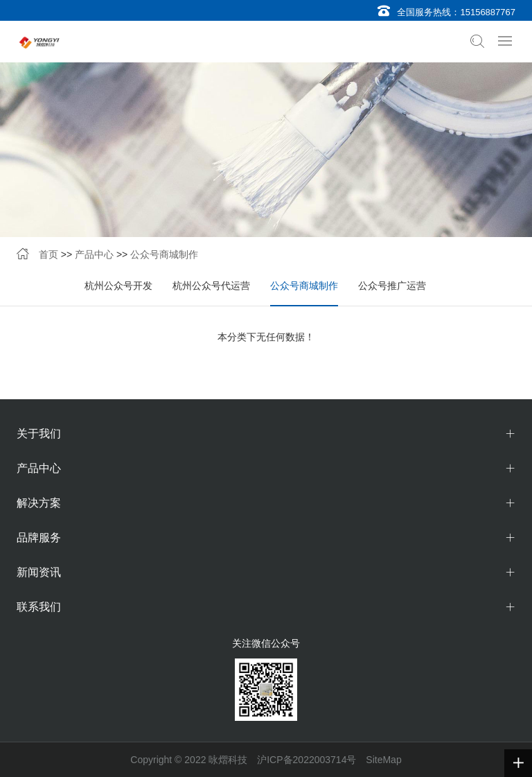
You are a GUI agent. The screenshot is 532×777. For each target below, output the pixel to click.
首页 (48, 254)
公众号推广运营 (392, 286)
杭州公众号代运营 (211, 286)
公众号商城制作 (164, 254)
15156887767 (488, 12)
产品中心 (94, 254)
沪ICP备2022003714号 (307, 760)
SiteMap (383, 760)
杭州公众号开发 (118, 286)
